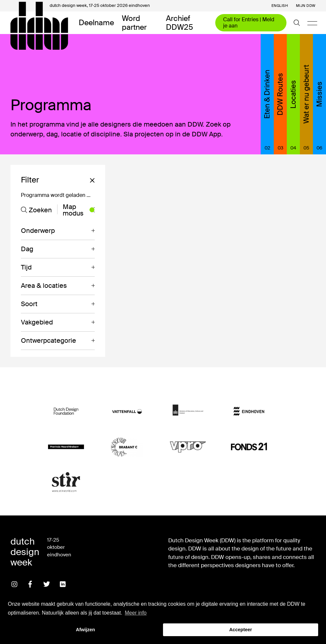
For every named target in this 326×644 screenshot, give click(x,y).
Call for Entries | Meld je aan (249, 22)
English (280, 6)
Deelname (96, 23)
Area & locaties (44, 286)
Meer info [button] (136, 613)
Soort (29, 304)
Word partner (134, 23)
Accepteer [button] (241, 630)
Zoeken (36, 210)
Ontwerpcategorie (49, 340)
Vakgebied (37, 322)
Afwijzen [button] (85, 630)
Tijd (26, 267)
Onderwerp (38, 231)
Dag (27, 249)
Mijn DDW (306, 6)
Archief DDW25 (179, 23)
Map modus (79, 210)
